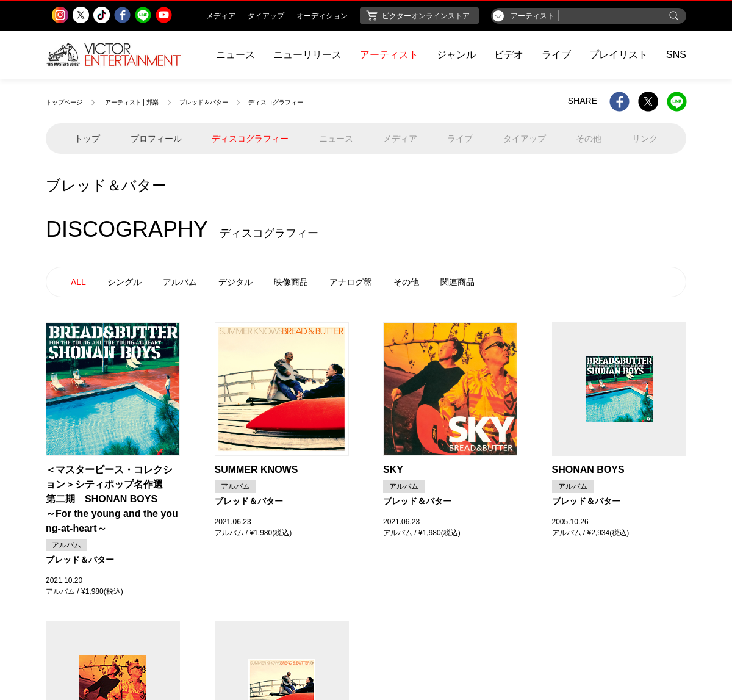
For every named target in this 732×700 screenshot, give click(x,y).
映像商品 (291, 282)
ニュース (235, 55)
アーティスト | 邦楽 (132, 102)
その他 (406, 282)
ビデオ (509, 55)
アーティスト (389, 55)
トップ (87, 139)
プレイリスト (619, 55)
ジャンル (456, 55)
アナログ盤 (351, 282)
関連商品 (457, 282)
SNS (676, 55)
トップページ (64, 102)
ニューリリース (307, 55)
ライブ (556, 55)
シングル (124, 282)
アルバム (180, 282)
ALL (78, 282)
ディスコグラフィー (250, 139)
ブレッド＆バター (204, 102)
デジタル (235, 282)
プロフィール (156, 139)
